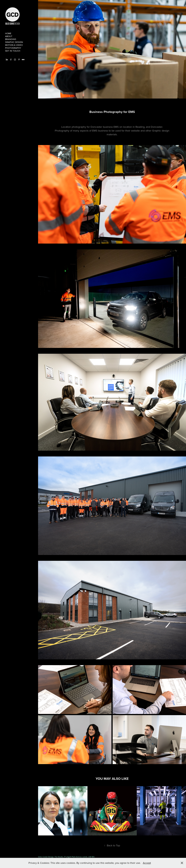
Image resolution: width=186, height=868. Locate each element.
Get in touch (13, 51)
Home (8, 33)
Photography (13, 48)
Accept (147, 863)
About (9, 36)
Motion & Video (14, 45)
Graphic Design (14, 42)
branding (11, 39)
